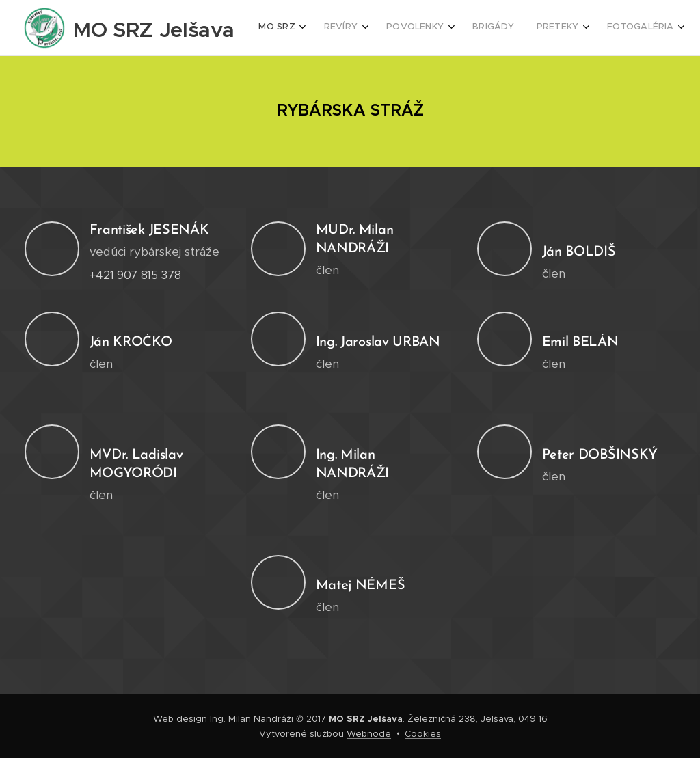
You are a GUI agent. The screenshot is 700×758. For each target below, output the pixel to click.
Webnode (369, 734)
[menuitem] (502, 28)
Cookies (423, 734)
